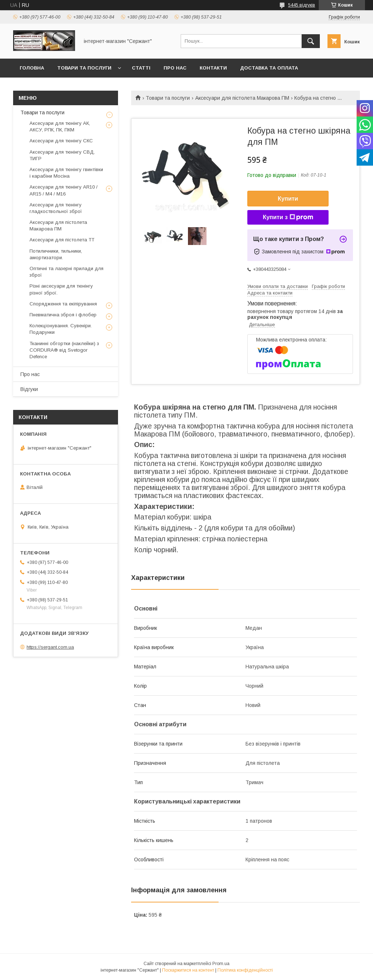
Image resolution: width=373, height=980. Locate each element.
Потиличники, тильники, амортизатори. (56, 254)
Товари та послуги (84, 68)
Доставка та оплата (269, 68)
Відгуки (29, 389)
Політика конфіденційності (245, 970)
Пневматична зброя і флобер (63, 315)
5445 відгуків (302, 5)
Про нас (175, 68)
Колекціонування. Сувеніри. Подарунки (61, 329)
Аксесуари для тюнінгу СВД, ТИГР (62, 155)
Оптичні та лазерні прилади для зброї (66, 272)
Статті (141, 68)
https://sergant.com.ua (50, 647)
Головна (32, 68)
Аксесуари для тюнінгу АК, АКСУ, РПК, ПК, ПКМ (60, 127)
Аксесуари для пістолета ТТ (62, 240)
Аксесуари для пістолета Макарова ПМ (242, 98)
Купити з (288, 217)
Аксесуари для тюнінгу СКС (61, 141)
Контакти (213, 68)
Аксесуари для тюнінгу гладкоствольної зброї (56, 208)
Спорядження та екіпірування (63, 304)
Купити (288, 199)
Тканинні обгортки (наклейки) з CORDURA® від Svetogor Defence (64, 350)
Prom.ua (221, 964)
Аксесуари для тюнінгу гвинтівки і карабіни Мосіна (66, 173)
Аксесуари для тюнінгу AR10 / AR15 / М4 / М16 (64, 190)
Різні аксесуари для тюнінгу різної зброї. (61, 289)
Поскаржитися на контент (188, 970)
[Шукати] (311, 41)
